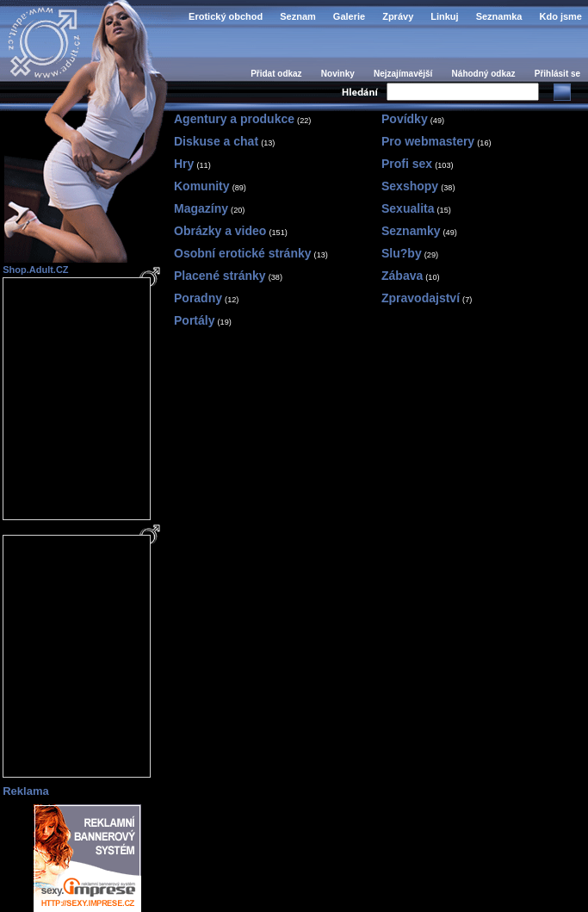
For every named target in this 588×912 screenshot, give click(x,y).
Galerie (349, 16)
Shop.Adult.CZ (35, 270)
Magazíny (201, 208)
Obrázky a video (220, 231)
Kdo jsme (560, 16)
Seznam (298, 16)
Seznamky (411, 231)
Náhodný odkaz (484, 74)
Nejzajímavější (403, 74)
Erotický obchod (226, 16)
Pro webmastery (428, 141)
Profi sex (407, 164)
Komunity (202, 186)
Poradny (198, 298)
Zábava (402, 276)
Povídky (405, 119)
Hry (184, 164)
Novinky (338, 74)
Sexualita (408, 208)
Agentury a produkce (234, 119)
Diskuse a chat (216, 141)
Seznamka (499, 16)
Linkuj (444, 16)
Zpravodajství (421, 298)
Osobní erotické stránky (243, 253)
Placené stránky (220, 276)
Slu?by (402, 253)
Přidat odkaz (276, 74)
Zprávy (398, 16)
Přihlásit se (557, 74)
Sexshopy (410, 186)
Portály (194, 320)
